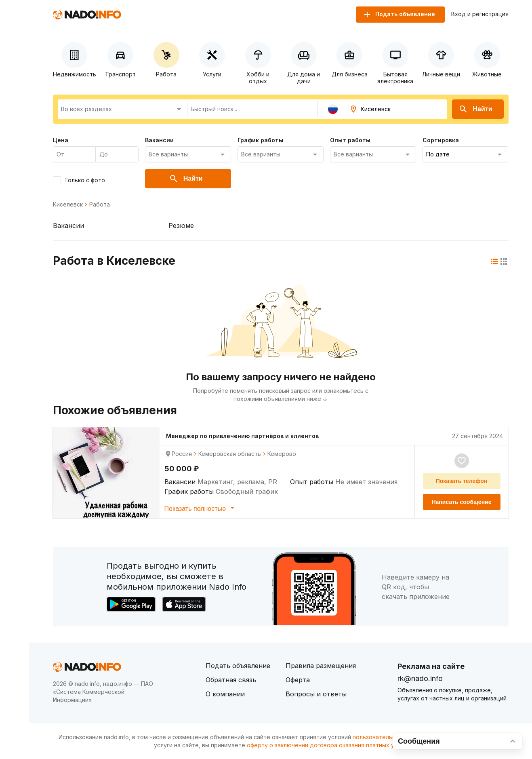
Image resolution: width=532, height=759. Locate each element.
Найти (475, 109)
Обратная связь (231, 680)
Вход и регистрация (480, 14)
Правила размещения (321, 666)
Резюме (181, 226)
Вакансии (68, 226)
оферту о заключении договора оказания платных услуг (327, 745)
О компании (225, 694)
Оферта (298, 680)
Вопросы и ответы (316, 694)
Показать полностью (201, 508)
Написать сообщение (461, 502)
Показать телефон (462, 481)
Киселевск (68, 205)
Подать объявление (238, 666)
